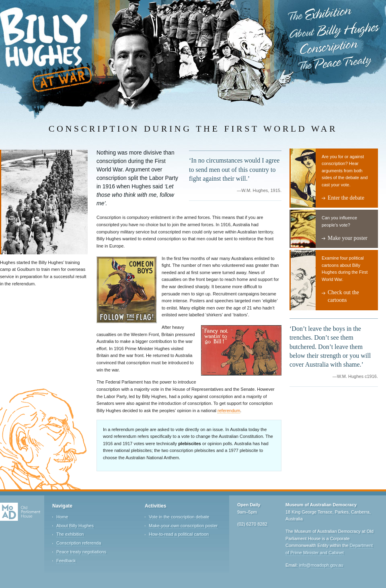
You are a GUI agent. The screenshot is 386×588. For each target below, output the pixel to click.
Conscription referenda (79, 543)
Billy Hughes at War (46, 50)
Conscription (329, 47)
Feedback (66, 561)
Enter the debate (346, 198)
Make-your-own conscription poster (183, 526)
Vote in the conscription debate (179, 517)
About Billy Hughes (334, 31)
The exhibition (70, 534)
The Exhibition (321, 14)
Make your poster (348, 238)
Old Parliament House (20, 512)
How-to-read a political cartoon (179, 534)
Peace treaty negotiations (81, 552)
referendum (229, 411)
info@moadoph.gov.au (321, 565)
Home (62, 517)
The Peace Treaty (335, 64)
